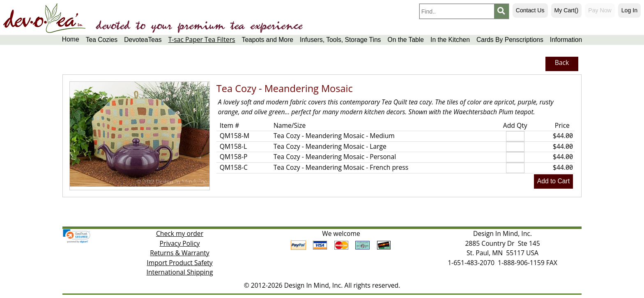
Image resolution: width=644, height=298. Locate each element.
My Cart (567, 10)
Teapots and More (268, 40)
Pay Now (600, 10)
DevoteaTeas (143, 40)
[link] (77, 236)
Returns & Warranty (179, 253)
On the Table (406, 40)
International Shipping (180, 272)
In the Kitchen (450, 40)
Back (562, 62)
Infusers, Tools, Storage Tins (340, 40)
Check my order (180, 233)
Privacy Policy (180, 243)
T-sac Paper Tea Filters (202, 40)
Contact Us (530, 10)
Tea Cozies (102, 40)
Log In (629, 10)
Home (71, 39)
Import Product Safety (179, 263)
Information (566, 40)
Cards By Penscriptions (510, 40)
